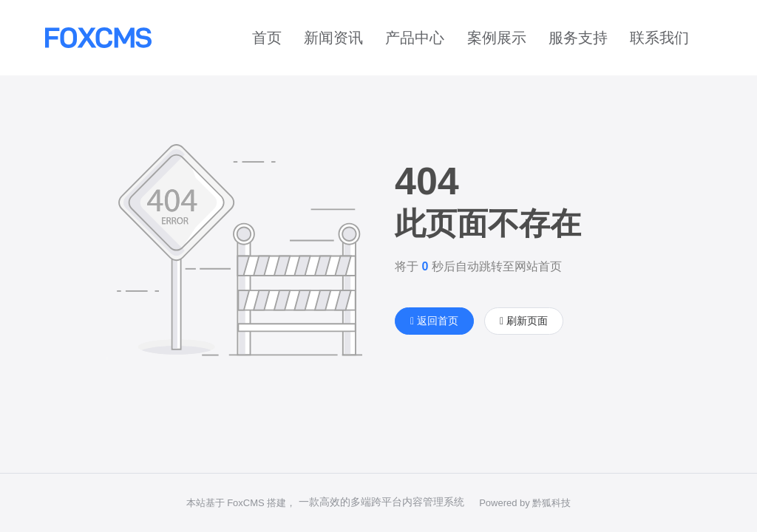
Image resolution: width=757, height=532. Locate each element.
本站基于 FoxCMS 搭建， (241, 503)
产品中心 (415, 38)
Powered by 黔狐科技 (525, 503)
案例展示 (497, 38)
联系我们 (659, 38)
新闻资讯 (333, 38)
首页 (267, 38)
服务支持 (578, 38)
